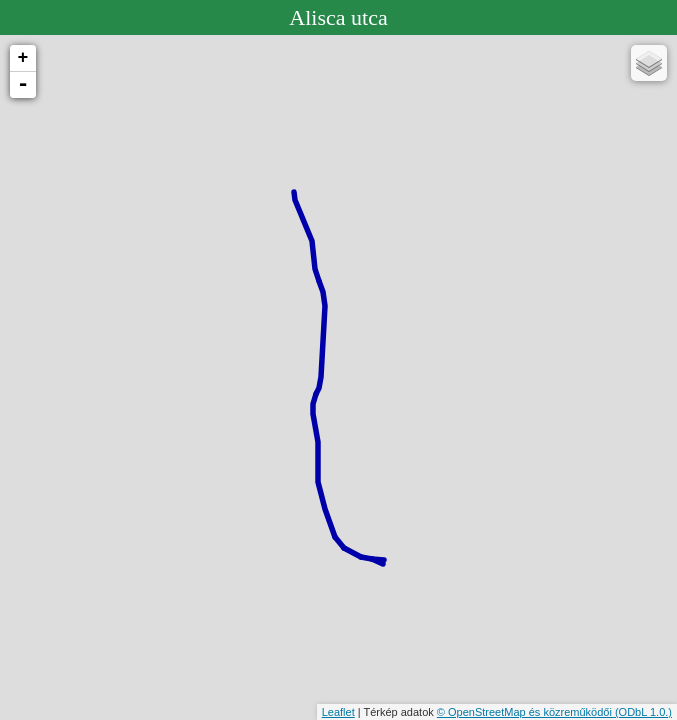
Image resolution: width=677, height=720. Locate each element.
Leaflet (338, 712)
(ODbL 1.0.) (643, 712)
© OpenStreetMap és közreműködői (526, 712)
